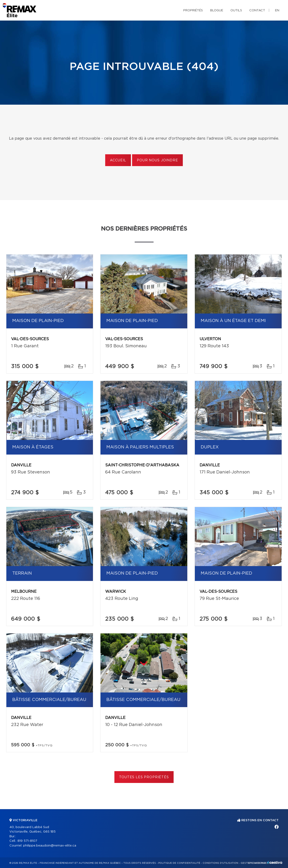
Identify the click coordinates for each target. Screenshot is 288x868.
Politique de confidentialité (179, 863)
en (277, 11)
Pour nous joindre (157, 160)
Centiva (275, 862)
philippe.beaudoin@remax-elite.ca (50, 846)
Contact (257, 11)
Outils (236, 11)
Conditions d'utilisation (220, 863)
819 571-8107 (27, 841)
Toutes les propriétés (144, 777)
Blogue (217, 11)
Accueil (118, 160)
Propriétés (193, 11)
